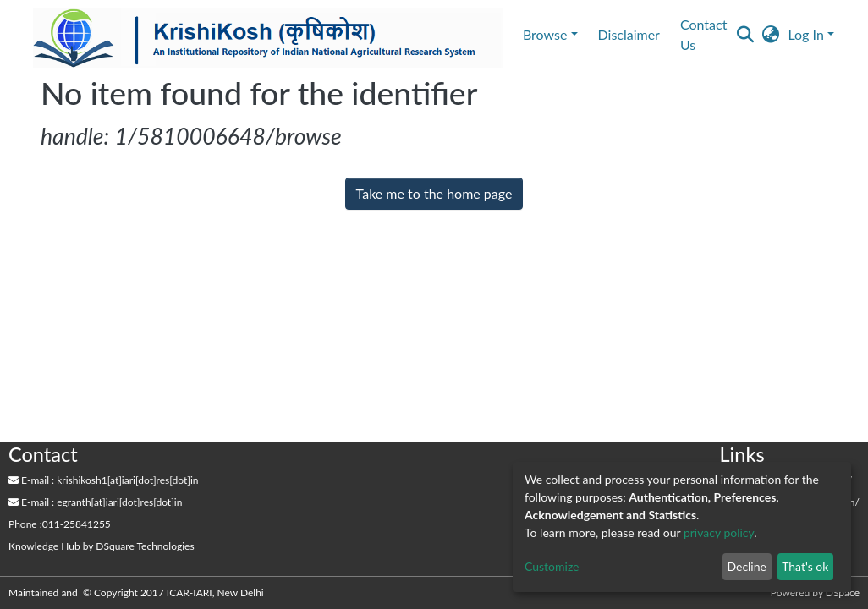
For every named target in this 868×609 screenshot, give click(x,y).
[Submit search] (745, 35)
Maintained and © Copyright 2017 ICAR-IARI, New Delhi (137, 593)
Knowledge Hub (44, 546)
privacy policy (719, 532)
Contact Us (703, 34)
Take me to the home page (434, 193)
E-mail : (31, 480)
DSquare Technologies (145, 546)
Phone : (25, 524)
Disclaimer (629, 34)
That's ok (805, 566)
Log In (805, 34)
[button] (770, 35)
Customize (552, 566)
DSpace (843, 593)
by (102, 546)
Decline (747, 566)
